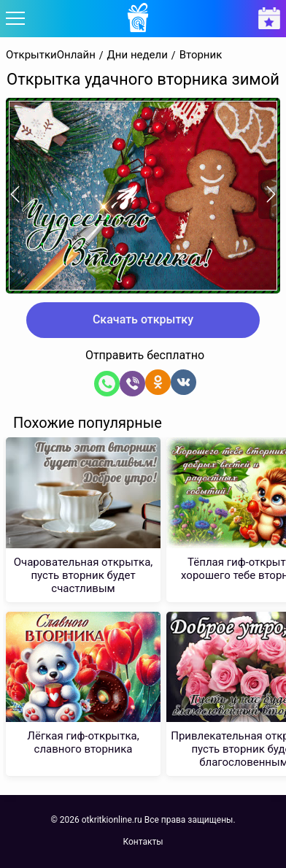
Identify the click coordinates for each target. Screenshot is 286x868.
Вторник (201, 55)
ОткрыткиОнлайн (51, 55)
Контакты (143, 842)
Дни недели (138, 55)
